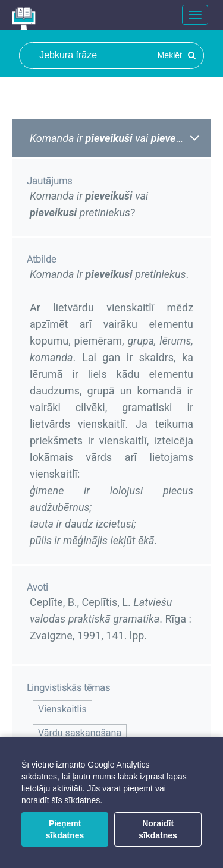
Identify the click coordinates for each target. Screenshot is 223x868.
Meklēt (177, 55)
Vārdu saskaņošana (80, 733)
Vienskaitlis (62, 709)
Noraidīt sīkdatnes (158, 829)
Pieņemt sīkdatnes (65, 829)
